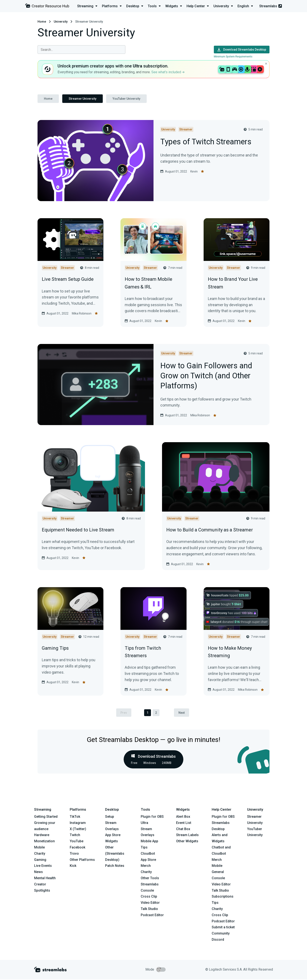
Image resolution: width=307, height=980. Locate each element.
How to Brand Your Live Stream (233, 283)
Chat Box (183, 830)
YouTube (77, 842)
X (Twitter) (78, 830)
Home (42, 22)
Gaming (40, 860)
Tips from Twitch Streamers (143, 652)
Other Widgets (187, 842)
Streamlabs (271, 6)
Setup (110, 817)
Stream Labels (187, 836)
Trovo (74, 854)
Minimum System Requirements (233, 56)
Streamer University (83, 99)
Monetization (44, 842)
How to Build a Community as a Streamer (210, 530)
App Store (113, 836)
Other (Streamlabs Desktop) (115, 854)
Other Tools (150, 879)
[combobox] (81, 50)
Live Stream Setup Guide (68, 279)
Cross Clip (149, 897)
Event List (184, 823)
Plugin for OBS (152, 817)
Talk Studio (149, 909)
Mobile (39, 848)
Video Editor (150, 903)
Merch (146, 866)
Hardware (42, 836)
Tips (144, 848)
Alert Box (183, 817)
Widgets (112, 842)
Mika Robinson (82, 313)
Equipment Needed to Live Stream (78, 530)
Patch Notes (115, 866)
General (218, 872)
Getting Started (46, 817)
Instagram (78, 823)
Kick (73, 866)
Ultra (144, 823)
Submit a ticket (223, 928)
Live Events (43, 866)
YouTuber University (126, 99)
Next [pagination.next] (183, 713)
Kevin (194, 171)
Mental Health (45, 879)
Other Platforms (82, 860)
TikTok (75, 817)
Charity (40, 854)
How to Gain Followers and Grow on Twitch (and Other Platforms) (206, 376)
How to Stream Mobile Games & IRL (148, 283)
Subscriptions (223, 897)
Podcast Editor (152, 916)
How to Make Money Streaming (230, 652)
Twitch (75, 836)
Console (218, 879)
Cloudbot (148, 854)
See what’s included (168, 72)
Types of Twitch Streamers (206, 142)
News (38, 872)
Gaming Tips (55, 648)
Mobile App (149, 842)
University (61, 22)
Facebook (77, 848)
